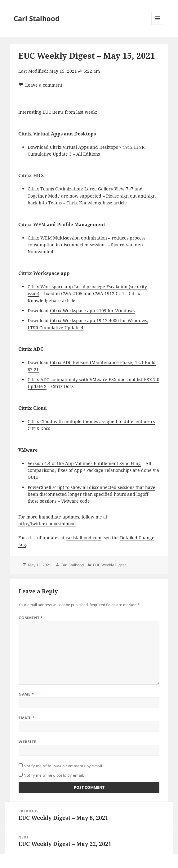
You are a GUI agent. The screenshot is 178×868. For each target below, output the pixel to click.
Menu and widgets (158, 25)
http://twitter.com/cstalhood (47, 524)
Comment (31, 618)
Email (27, 718)
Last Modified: (33, 71)
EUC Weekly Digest (109, 565)
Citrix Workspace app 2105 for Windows (92, 311)
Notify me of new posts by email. (54, 775)
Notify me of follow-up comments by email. (63, 766)
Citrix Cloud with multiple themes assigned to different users (91, 421)
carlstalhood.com (84, 538)
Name (26, 694)
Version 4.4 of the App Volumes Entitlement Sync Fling (84, 463)
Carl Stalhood (37, 18)
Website (27, 742)
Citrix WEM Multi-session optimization (67, 238)
